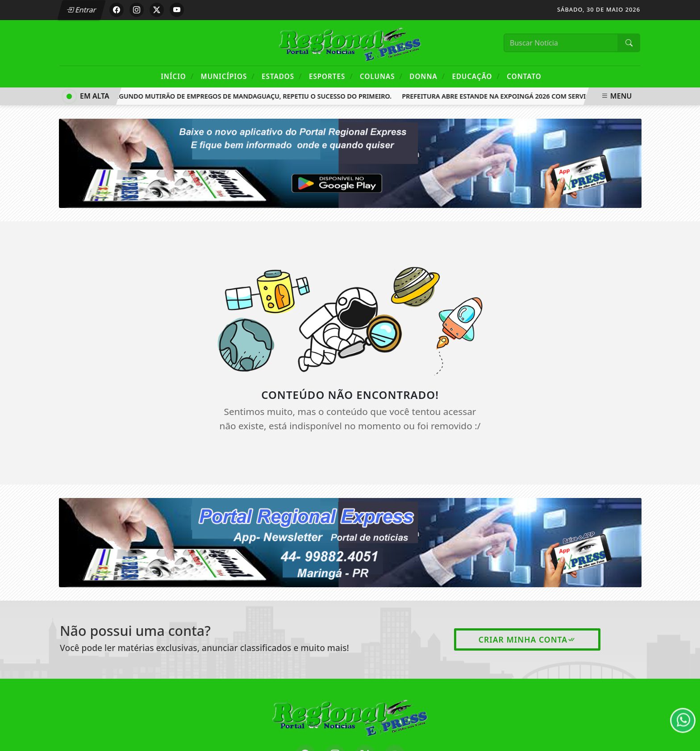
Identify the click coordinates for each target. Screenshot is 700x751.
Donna (427, 76)
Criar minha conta (527, 639)
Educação (476, 76)
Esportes (331, 76)
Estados (282, 76)
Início (177, 76)
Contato (524, 76)
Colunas (381, 76)
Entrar (81, 10)
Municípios (228, 76)
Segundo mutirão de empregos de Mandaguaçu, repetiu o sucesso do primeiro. (253, 96)
